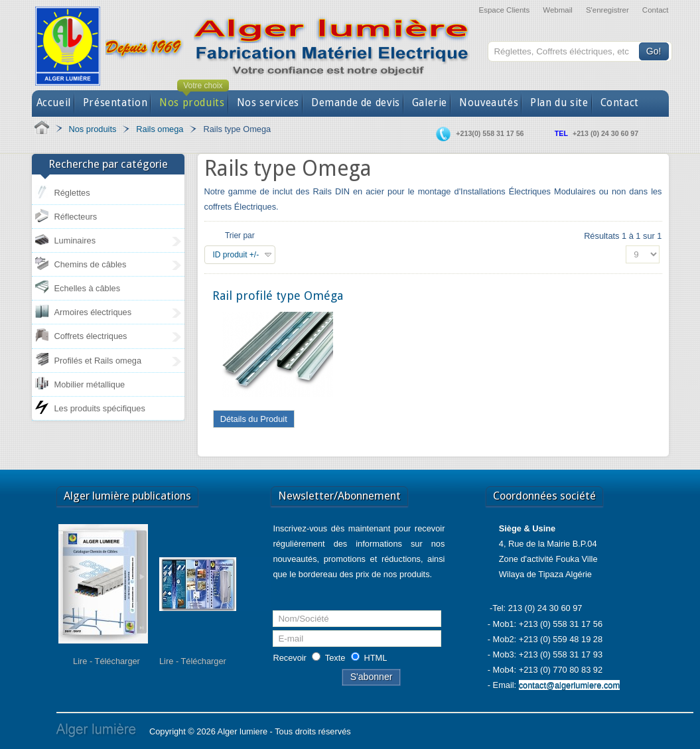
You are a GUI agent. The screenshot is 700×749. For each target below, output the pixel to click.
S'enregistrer (607, 10)
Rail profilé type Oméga (278, 296)
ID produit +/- (236, 255)
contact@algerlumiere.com (569, 685)
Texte (335, 658)
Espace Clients (504, 10)
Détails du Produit (254, 419)
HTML (376, 658)
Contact (656, 10)
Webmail (558, 10)
